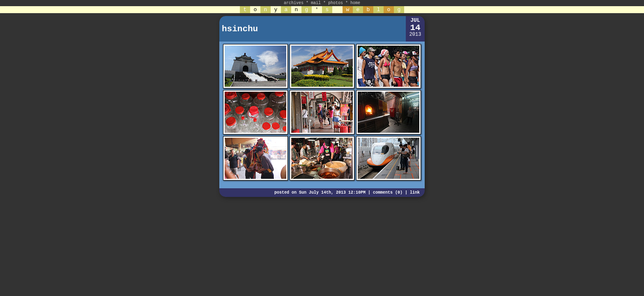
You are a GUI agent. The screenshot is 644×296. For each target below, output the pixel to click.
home (355, 3)
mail (316, 3)
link (415, 193)
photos (336, 3)
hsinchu (240, 29)
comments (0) (388, 193)
